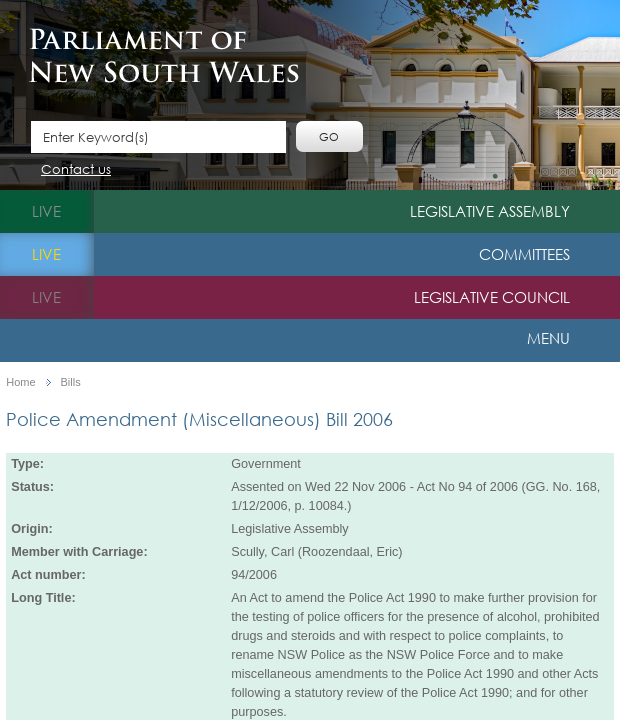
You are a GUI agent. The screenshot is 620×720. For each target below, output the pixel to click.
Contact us (76, 170)
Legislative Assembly (490, 211)
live (46, 211)
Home (20, 382)
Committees (524, 254)
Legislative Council (492, 297)
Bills (71, 382)
